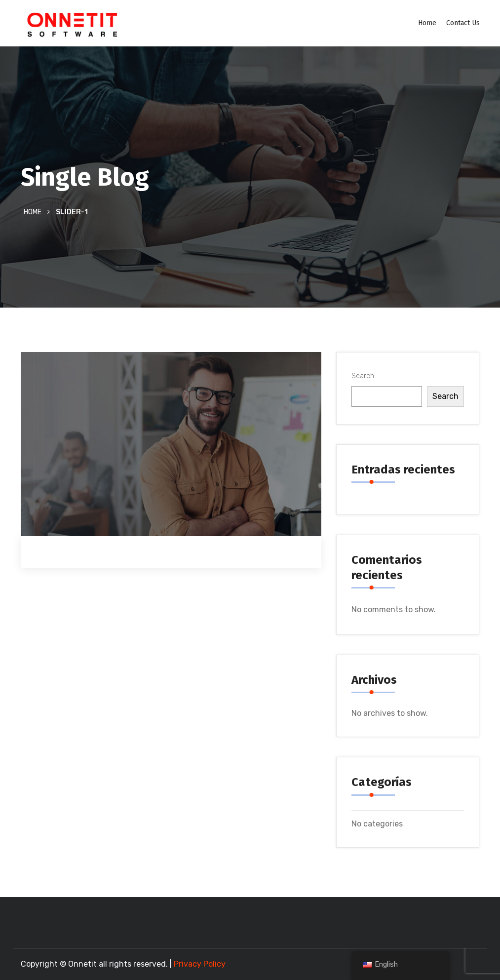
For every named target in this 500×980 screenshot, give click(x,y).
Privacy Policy (200, 964)
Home (427, 23)
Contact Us (463, 23)
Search (363, 376)
